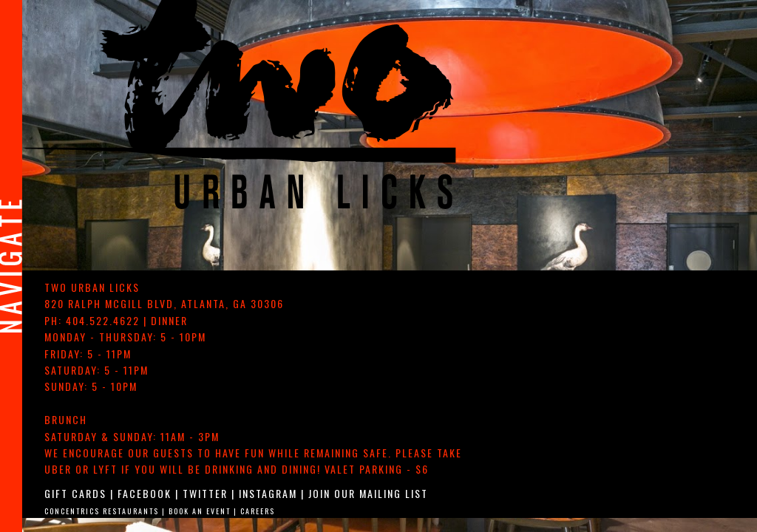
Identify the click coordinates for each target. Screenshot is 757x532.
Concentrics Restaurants (102, 511)
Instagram (268, 493)
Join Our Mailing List (368, 493)
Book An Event (200, 511)
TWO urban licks (92, 287)
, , (164, 303)
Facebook (145, 493)
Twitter (205, 493)
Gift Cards (75, 493)
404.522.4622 (103, 320)
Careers (258, 511)
